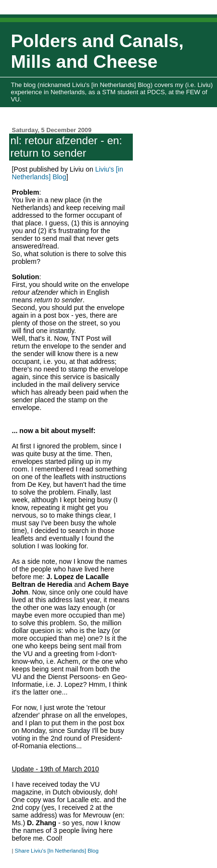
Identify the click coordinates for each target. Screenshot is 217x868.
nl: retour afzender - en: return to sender (66, 147)
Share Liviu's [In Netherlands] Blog (57, 851)
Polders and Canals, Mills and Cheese (97, 51)
